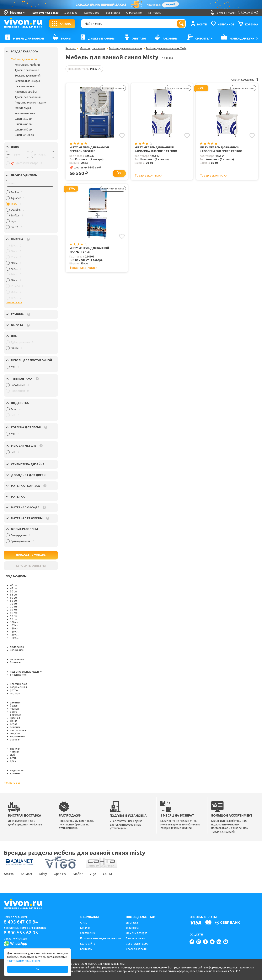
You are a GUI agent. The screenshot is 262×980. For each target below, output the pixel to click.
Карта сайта (88, 944)
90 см (13, 616)
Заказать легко (135, 938)
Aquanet (27, 874)
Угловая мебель (25, 113)
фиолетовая (18, 730)
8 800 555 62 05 (21, 933)
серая (14, 724)
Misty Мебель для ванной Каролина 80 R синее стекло (221, 149)
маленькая (17, 659)
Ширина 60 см (23, 124)
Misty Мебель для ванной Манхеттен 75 (89, 250)
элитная (15, 773)
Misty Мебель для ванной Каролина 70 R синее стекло (156, 149)
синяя (14, 721)
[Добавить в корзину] (119, 173)
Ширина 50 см (23, 119)
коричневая (17, 736)
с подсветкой (19, 675)
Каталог (71, 48)
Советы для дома (137, 944)
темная (15, 752)
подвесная (17, 647)
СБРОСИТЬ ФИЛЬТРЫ (31, 566)
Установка (113, 13)
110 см (14, 628)
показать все (14, 302)
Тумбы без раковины (28, 97)
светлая (15, 749)
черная (14, 709)
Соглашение (88, 933)
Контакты (155, 13)
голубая (15, 733)
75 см (13, 607)
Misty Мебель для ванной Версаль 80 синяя (89, 149)
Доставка (71, 13)
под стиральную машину (26, 672)
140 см (14, 638)
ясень (14, 758)
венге (14, 712)
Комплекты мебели (27, 65)
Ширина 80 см (23, 130)
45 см (13, 588)
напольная (17, 650)
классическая (19, 684)
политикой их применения (24, 961)
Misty (43, 874)
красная (15, 718)
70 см (13, 604)
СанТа (107, 874)
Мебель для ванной (24, 59)
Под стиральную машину (31, 103)
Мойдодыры (23, 108)
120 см (14, 632)
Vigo (93, 874)
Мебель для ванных (92, 48)
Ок (38, 969)
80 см (13, 610)
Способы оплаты (136, 949)
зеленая (15, 727)
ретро (14, 690)
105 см (14, 625)
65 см (13, 601)
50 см (13, 591)
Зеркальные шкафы (27, 81)
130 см (14, 635)
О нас (84, 923)
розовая (15, 739)
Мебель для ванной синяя (126, 48)
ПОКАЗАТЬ (31, 555)
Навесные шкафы (26, 92)
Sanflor (78, 874)
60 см (13, 598)
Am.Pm (9, 874)
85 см (13, 613)
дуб (12, 755)
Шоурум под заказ (45, 13)
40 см (13, 585)
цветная (15, 702)
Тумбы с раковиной (27, 70)
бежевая (16, 715)
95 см (13, 619)
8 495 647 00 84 (21, 922)
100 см (14, 622)
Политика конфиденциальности (101, 938)
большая (16, 662)
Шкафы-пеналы (25, 86)
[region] (30, 211)
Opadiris (60, 874)
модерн (15, 693)
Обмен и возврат (137, 933)
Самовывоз (92, 13)
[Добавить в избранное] (122, 136)
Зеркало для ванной (28, 76)
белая (14, 706)
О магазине (134, 13)
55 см (13, 595)
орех (13, 761)
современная (18, 687)
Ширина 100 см (24, 135)
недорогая (17, 770)
